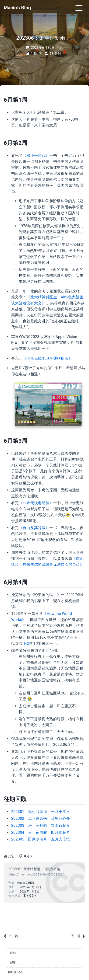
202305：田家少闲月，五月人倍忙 (41, 839)
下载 (27, 643)
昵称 (13, 953)
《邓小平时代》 (36, 155)
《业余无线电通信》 (36, 503)
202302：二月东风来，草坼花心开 (41, 818)
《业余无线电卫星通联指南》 (47, 358)
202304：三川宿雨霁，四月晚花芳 (41, 832)
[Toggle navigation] (79, 8)
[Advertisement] (44, 917)
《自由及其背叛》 (34, 528)
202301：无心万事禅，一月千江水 (41, 812)
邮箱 (13, 963)
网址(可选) (15, 972)
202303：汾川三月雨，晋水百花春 (41, 825)
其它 (11, 856)
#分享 (28, 856)
